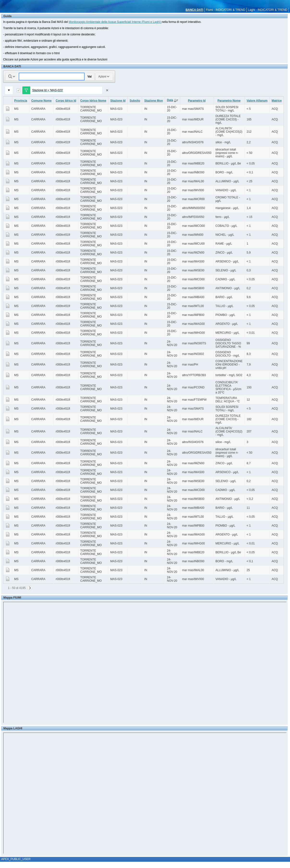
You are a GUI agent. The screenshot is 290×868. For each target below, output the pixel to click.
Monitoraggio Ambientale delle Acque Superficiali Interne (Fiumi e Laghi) (115, 22)
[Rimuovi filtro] (107, 90)
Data (173, 100)
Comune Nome (41, 101)
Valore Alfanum (257, 101)
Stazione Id (118, 101)
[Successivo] (30, 588)
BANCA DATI (194, 10)
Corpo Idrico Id (66, 101)
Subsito (135, 101)
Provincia (21, 101)
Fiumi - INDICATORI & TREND (226, 10)
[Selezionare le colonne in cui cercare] (12, 77)
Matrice (277, 101)
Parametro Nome (229, 101)
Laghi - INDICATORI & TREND (268, 10)
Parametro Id (197, 101)
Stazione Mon (153, 101)
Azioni (104, 77)
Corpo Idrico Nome (93, 101)
